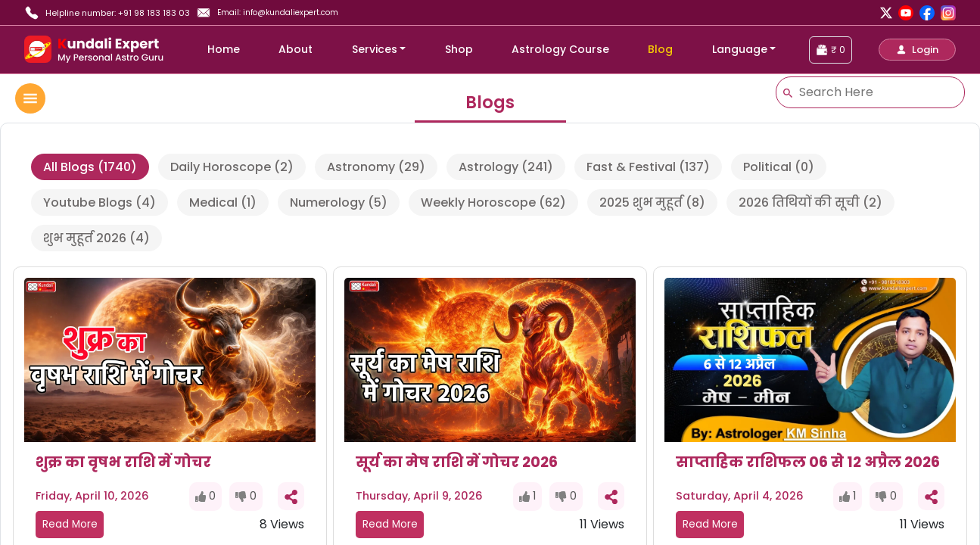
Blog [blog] (660, 49)
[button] (917, 50)
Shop (459, 49)
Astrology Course (560, 49)
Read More (70, 524)
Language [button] (740, 49)
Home (224, 49)
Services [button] (375, 49)
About (296, 49)
